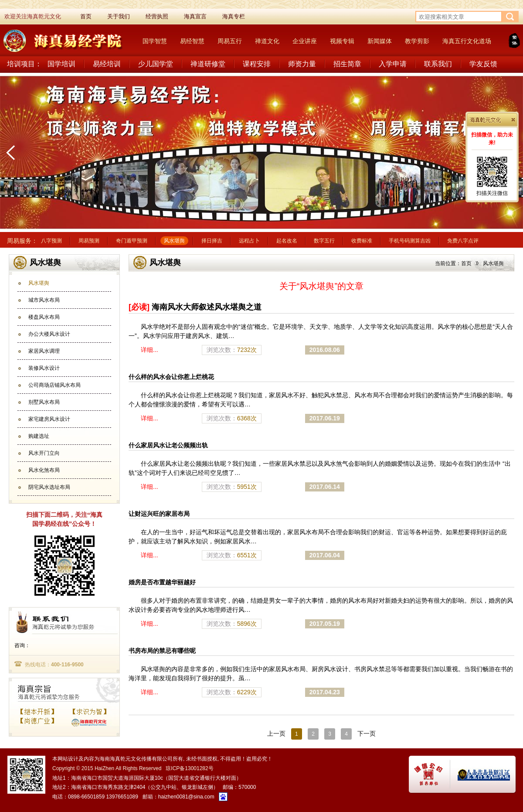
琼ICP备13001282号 (189, 768)
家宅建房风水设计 (49, 419)
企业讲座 (305, 41)
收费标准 (362, 241)
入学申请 (393, 64)
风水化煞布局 (44, 470)
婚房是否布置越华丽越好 (162, 582)
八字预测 (51, 241)
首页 (466, 263)
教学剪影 (417, 41)
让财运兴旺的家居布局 (159, 514)
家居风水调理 (44, 351)
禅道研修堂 (208, 64)
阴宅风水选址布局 (49, 487)
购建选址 (39, 436)
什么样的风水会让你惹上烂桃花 (171, 377)
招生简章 (347, 64)
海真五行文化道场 (467, 41)
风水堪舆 (174, 241)
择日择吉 (212, 241)
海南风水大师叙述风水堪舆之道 (195, 307)
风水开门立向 (44, 453)
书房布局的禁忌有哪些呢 (162, 651)
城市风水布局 (44, 300)
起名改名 (287, 241)
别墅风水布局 (44, 402)
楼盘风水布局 (44, 317)
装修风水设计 (44, 368)
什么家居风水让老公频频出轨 (168, 445)
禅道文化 (267, 41)
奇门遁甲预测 (132, 241)
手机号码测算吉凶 (410, 241)
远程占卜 (249, 241)
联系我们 (438, 64)
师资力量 (302, 64)
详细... (149, 350)
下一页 (367, 734)
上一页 (276, 734)
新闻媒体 (380, 41)
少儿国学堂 (156, 64)
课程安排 (257, 64)
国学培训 (61, 64)
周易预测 (89, 241)
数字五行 (324, 241)
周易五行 (230, 41)
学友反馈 (483, 64)
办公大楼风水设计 (49, 334)
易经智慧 (192, 41)
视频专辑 (342, 41)
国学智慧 (155, 41)
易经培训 (107, 64)
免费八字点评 (463, 241)
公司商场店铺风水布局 (54, 385)
